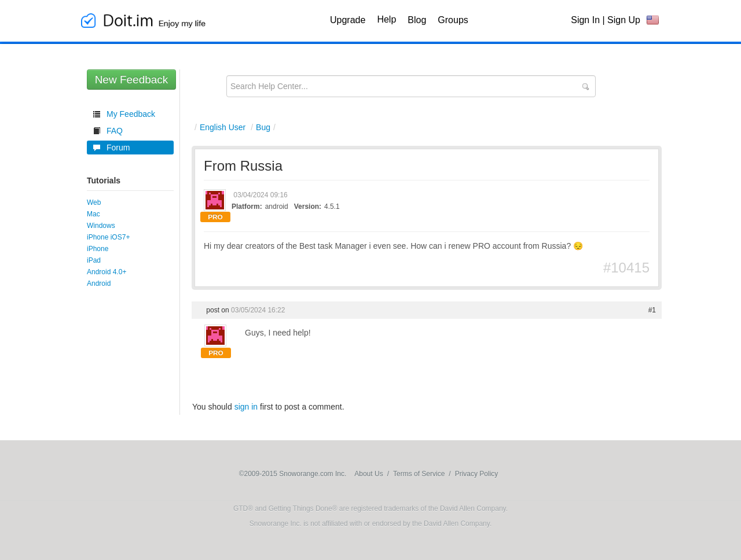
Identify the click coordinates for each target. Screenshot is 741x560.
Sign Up (624, 20)
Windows (101, 226)
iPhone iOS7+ (108, 237)
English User (223, 127)
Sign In (585, 20)
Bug (263, 127)
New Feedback (132, 80)
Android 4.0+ (107, 272)
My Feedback (131, 114)
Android (99, 283)
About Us (368, 474)
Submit (585, 87)
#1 (652, 310)
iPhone (98, 249)
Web (94, 202)
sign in (246, 407)
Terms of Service (419, 474)
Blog (417, 20)
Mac (93, 214)
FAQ (115, 131)
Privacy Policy (477, 474)
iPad (94, 260)
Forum (118, 148)
